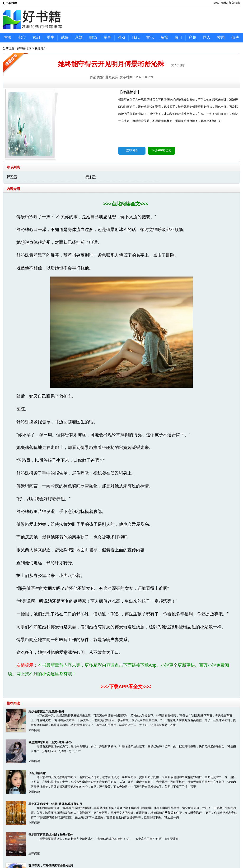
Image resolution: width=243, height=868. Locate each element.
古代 (150, 37)
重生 (51, 37)
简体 (216, 3)
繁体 (224, 3)
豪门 (178, 37)
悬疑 (79, 37)
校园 (221, 37)
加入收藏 (234, 3)
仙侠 (235, 37)
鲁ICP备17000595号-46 (127, 853)
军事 (107, 37)
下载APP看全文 (161, 150)
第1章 (90, 177)
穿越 (192, 37)
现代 (136, 37)
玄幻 (36, 37)
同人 (207, 37)
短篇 (164, 37)
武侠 (65, 37)
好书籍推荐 (24, 48)
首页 (8, 37)
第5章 (12, 177)
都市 (22, 37)
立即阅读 (132, 150)
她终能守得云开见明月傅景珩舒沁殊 (111, 64)
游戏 (121, 37)
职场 (93, 37)
